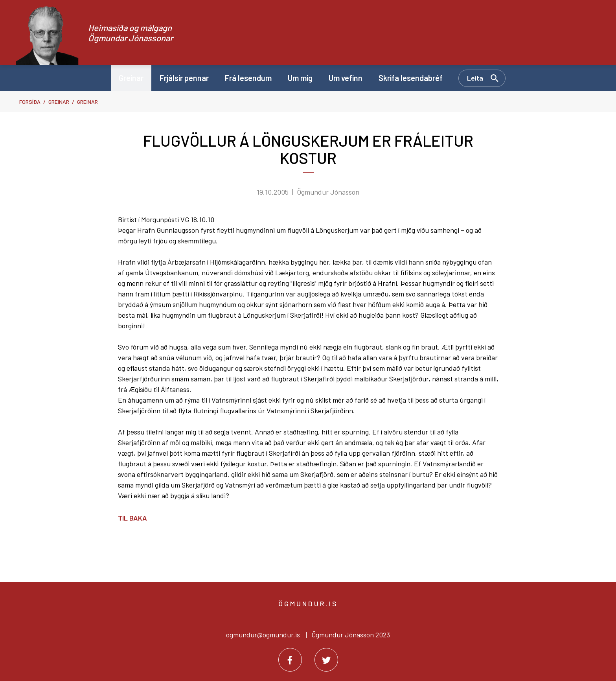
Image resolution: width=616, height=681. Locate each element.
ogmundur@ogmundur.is (263, 635)
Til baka (132, 518)
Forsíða (30, 102)
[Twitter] (326, 660)
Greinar (59, 102)
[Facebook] (290, 660)
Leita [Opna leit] (475, 78)
